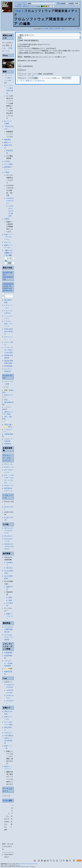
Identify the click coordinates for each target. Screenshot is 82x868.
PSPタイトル (9, 486)
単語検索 (18, 6)
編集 (47, 28)
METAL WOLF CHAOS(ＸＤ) (9, 531)
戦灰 (6, 400)
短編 (10, 600)
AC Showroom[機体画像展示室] (9, 629)
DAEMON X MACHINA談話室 (11, 211)
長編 (10, 597)
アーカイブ (8, 348)
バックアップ (71, 28)
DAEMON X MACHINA (10, 201)
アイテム (8, 422)
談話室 (7, 361)
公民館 (7, 172)
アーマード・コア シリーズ (8, 458)
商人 (10, 427)
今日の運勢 (8, 801)
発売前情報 (8, 366)
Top (18, 11)
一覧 (24, 5)
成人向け (10, 568)
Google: (10, 258)
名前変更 (57, 28)
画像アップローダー (10, 616)
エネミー (8, 342)
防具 (6, 395)
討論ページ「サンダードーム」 (8, 237)
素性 (6, 412)
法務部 (7, 219)
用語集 (7, 355)
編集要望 (8, 140)
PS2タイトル (9, 467)
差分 (63, 28)
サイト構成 (8, 164)
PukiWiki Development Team (28, 864)
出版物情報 (8, 653)
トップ (17, 3)
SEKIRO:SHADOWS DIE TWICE (9, 547)
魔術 (10, 402)
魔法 (6, 402)
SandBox (7, 161)
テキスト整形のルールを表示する (32, 88)
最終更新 (26, 6)
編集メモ (8, 142)
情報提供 (8, 444)
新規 (20, 5)
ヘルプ (33, 6)
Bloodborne (8, 536)
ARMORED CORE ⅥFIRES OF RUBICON (8, 287)
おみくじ (8, 242)
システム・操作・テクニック (8, 324)
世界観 (7, 434)
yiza (19, 865)
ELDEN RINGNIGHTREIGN (8, 276)
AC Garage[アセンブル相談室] (9, 637)
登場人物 (8, 329)
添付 (79, 28)
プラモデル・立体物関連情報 (8, 663)
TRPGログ (8, 733)
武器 (6, 387)
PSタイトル (8, 464)
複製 (51, 28)
